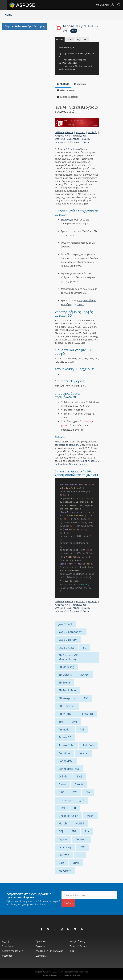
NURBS (80, 823)
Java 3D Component (71, 632)
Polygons (81, 839)
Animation (65, 730)
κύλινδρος (66, 304)
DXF (75, 792)
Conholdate (66, 761)
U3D (61, 863)
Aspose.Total (66, 745)
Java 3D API (65, 624)
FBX (88, 792)
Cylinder (64, 776)
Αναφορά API (61, 136)
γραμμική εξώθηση (87, 300)
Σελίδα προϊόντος (64, 132)
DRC (61, 792)
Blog (72, 951)
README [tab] (63, 84)
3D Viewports (67, 698)
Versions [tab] (80, 84)
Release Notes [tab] (66, 90)
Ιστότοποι (7, 956)
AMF (75, 722)
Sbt (86, 39)
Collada (83, 753)
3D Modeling (66, 667)
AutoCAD (88, 745)
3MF (61, 722)
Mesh (90, 816)
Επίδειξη (93, 132)
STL (80, 855)
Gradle (70, 39)
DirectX (79, 784)
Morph (63, 823)
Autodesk (64, 753)
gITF (82, 800)
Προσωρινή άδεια (79, 142)
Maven (60, 39)
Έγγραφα (81, 132)
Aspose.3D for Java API (70, 149)
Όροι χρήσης (65, 975)
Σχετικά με (42, 956)
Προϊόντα (41, 941)
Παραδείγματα (79, 136)
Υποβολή (68, 903)
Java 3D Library (68, 640)
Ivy (79, 39)
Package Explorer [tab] (68, 97)
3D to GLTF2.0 (67, 706)
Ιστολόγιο (60, 139)
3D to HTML (66, 714)
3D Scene (64, 683)
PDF (74, 831)
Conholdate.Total (69, 769)
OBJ (61, 831)
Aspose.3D (65, 737)
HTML (62, 808)
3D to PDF (87, 714)
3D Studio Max (67, 690)
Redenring (65, 847)
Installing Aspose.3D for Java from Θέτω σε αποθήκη (77, 462)
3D (85, 648)
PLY (87, 831)
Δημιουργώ (67, 220)
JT (75, 808)
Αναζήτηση (74, 139)
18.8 (74, 31)
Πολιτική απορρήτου (51, 975)
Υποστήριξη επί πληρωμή (49, 951)
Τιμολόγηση (8, 946)
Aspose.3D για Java (80, 28)
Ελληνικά (102, 5)
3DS (86, 698)
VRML (76, 863)
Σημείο (80, 304)
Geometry (65, 800)
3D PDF (85, 675)
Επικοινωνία (75, 975)
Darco (62, 784)
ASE (82, 730)
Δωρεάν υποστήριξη (12, 951)
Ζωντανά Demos (78, 946)
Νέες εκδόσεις (77, 941)
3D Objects (65, 675)
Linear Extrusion (68, 816)
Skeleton (64, 855)
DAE (80, 776)
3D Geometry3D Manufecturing (68, 657)
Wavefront (65, 871)
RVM (82, 847)
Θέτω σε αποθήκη (69, 445)
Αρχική (5, 941)
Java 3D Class (66, 648)
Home (8, 15)
